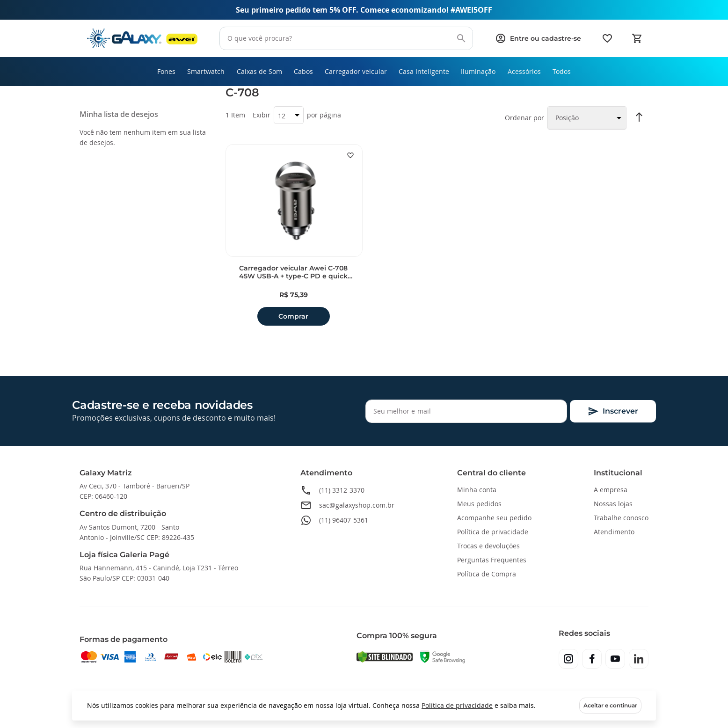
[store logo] (142, 39)
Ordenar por (524, 121)
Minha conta (477, 490)
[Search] (461, 38)
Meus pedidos (479, 504)
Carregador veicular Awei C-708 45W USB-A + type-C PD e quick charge (293, 276)
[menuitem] (154, 73)
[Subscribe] (613, 411)
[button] (350, 159)
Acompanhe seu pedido (494, 518)
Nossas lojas (613, 504)
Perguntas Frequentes (492, 560)
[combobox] (346, 38)
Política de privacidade (457, 705)
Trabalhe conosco (621, 518)
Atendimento (614, 532)
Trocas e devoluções (488, 546)
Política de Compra (487, 574)
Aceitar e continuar (610, 705)
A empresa (611, 490)
